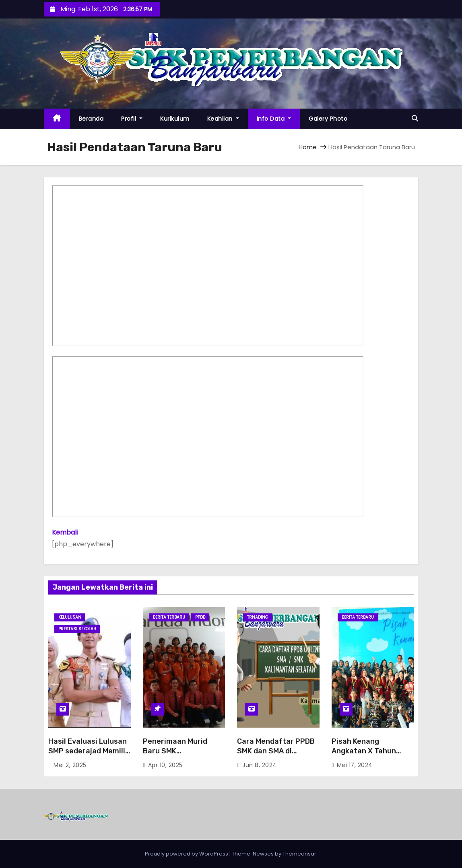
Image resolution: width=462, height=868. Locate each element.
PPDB (200, 617)
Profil (132, 119)
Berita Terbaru (169, 617)
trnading (258, 617)
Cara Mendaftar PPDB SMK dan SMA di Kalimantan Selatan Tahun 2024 (276, 756)
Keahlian (223, 119)
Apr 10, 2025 (165, 765)
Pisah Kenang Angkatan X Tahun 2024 (364, 751)
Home (308, 147)
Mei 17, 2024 (355, 765)
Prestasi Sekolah (77, 629)
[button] (415, 118)
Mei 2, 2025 (70, 765)
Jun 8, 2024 (260, 765)
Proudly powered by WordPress (187, 854)
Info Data (274, 119)
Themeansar (299, 854)
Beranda (91, 119)
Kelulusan (70, 617)
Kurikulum (175, 119)
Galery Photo (328, 119)
